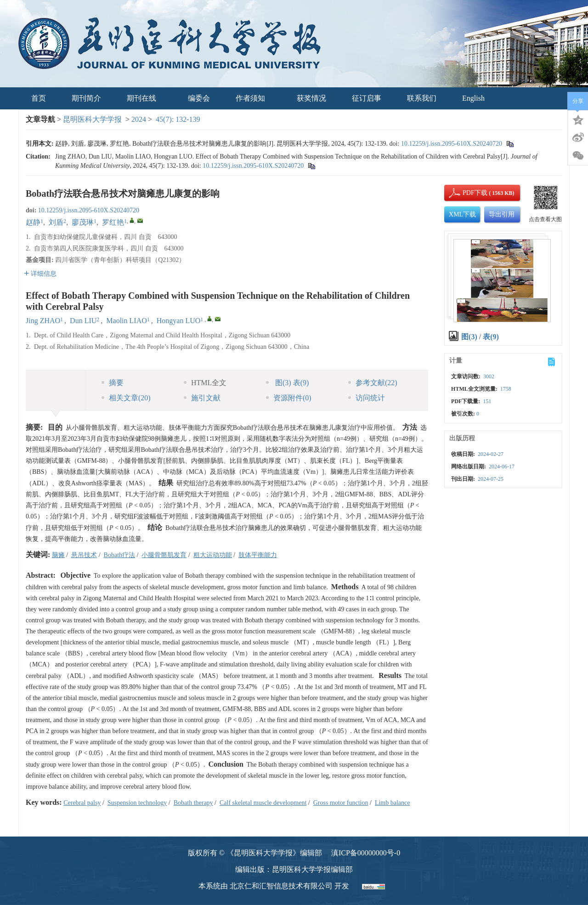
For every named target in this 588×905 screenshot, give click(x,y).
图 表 (287, 383)
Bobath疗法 (119, 555)
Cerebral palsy (82, 803)
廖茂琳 (83, 222)
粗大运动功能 (213, 555)
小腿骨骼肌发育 (164, 555)
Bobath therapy (193, 803)
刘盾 (56, 222)
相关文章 (126, 398)
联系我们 (422, 98)
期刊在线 (144, 98)
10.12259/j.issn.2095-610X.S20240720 (452, 144)
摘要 (113, 383)
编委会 (199, 98)
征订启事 (367, 98)
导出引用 (502, 214)
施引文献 (202, 398)
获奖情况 (311, 98)
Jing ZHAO (43, 321)
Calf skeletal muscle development (263, 803)
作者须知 (253, 98)
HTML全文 (205, 383)
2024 (139, 119)
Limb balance (393, 803)
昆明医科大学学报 (92, 119)
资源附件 (289, 398)
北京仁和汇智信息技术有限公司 (281, 886)
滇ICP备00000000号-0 (366, 853)
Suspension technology (137, 803)
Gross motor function (341, 803)
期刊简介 (86, 98)
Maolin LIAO (126, 321)
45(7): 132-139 (178, 119)
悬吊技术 (84, 555)
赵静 (33, 222)
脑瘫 (58, 555)
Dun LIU (83, 321)
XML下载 (462, 214)
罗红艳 (113, 222)
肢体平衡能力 (258, 555)
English (473, 98)
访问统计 (367, 398)
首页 (39, 98)
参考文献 (373, 383)
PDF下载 (467, 193)
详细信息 (40, 274)
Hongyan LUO (179, 321)
